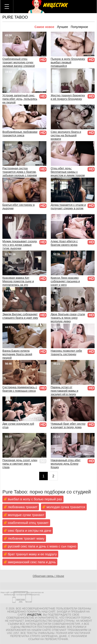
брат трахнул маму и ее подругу (32, 554)
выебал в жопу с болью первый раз (35, 499)
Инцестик (34, 615)
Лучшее (62, 27)
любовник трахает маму (26, 538)
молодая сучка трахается (66, 507)
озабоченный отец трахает (28, 523)
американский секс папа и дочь (32, 562)
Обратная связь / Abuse (48, 576)
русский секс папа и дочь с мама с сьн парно (42, 546)
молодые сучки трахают (26, 515)
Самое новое (44, 27)
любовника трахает (23, 507)
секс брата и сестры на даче (30, 531)
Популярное (79, 27)
